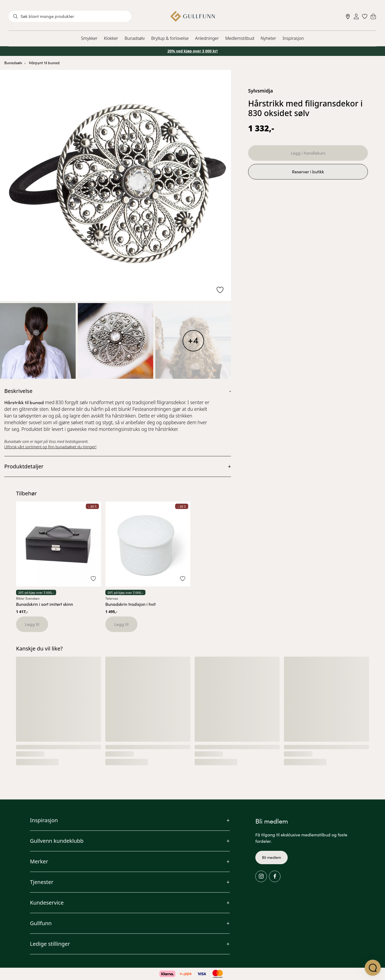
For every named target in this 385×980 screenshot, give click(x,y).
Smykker (89, 38)
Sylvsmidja (261, 91)
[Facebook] (275, 876)
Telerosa (112, 598)
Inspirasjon (293, 38)
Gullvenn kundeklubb (57, 841)
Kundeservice (47, 903)
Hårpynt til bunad (44, 63)
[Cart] (373, 16)
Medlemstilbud (240, 38)
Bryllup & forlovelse (170, 38)
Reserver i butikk (308, 172)
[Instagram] (261, 876)
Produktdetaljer (24, 466)
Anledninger (207, 38)
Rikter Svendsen (28, 598)
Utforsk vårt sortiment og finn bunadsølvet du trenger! (50, 447)
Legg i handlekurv (308, 153)
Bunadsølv (135, 38)
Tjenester (42, 882)
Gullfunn (41, 923)
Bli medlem (272, 857)
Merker (39, 861)
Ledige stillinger (50, 944)
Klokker (111, 38)
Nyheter (268, 38)
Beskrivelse (18, 391)
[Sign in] (356, 16)
